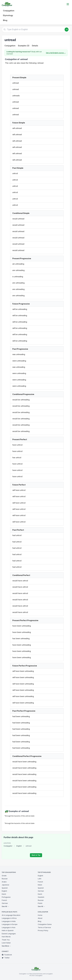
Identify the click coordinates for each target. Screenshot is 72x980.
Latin (40, 879)
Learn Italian (6, 943)
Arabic (4, 882)
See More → (6, 946)
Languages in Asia (9, 927)
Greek (4, 876)
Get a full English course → (56, 53)
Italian (40, 885)
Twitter (6, 958)
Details (35, 46)
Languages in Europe (10, 924)
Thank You (6, 940)
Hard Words (6, 937)
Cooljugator (8, 846)
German (5, 903)
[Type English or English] (36, 29)
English (19, 846)
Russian (5, 879)
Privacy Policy (43, 930)
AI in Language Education (11, 915)
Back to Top (36, 855)
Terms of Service (44, 927)
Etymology (8, 15)
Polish (40, 903)
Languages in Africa (9, 918)
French (4, 900)
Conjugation (9, 11)
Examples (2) (24, 46)
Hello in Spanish (8, 930)
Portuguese (6, 897)
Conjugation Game (45, 924)
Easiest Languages (9, 934)
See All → (5, 906)
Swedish (41, 897)
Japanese (5, 885)
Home (40, 915)
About (40, 918)
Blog (5, 20)
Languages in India (9, 921)
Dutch (4, 894)
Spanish (5, 888)
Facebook (7, 955)
